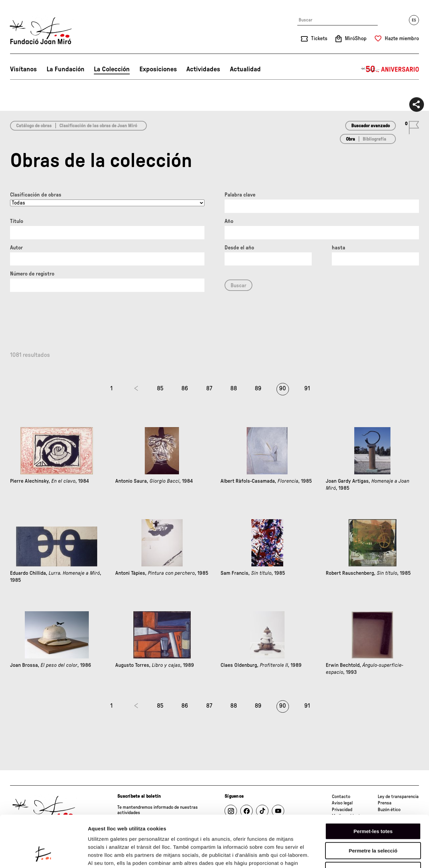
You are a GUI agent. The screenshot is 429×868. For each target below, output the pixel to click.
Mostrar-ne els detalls (386, 855)
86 (185, 389)
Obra (350, 139)
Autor (16, 248)
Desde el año (239, 248)
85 (160, 389)
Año (229, 221)
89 (258, 389)
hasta (339, 248)
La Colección (112, 69)
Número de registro (32, 274)
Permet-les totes (373, 786)
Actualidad (245, 69)
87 (209, 389)
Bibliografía (374, 139)
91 (307, 389)
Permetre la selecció (373, 806)
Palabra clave (240, 195)
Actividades (203, 69)
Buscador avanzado (371, 126)
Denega (373, 825)
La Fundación (66, 69)
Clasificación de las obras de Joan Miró (98, 126)
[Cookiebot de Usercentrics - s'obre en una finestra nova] (43, 855)
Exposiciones (158, 69)
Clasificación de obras (36, 195)
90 (283, 389)
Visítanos (23, 69)
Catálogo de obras (34, 126)
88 (234, 389)
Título (17, 221)
